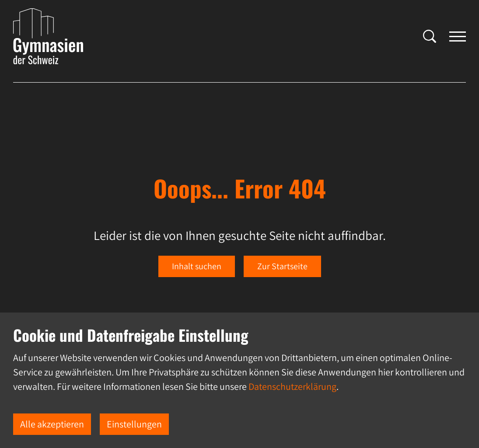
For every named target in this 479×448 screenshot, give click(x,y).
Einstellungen (134, 424)
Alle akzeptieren (52, 424)
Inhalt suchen (197, 266)
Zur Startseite (282, 266)
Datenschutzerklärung (292, 386)
